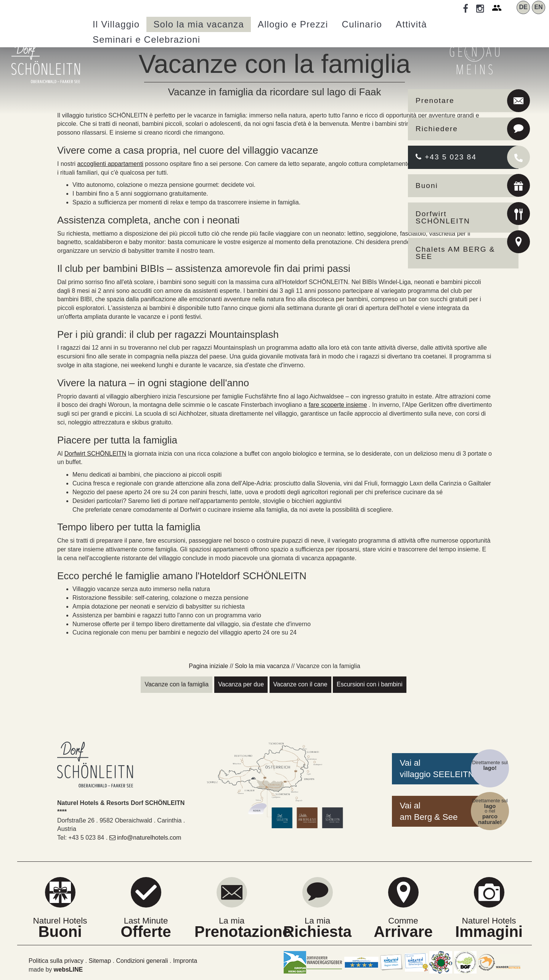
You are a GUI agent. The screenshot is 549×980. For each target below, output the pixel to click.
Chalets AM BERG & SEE (455, 253)
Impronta (185, 961)
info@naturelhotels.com (145, 838)
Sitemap (100, 961)
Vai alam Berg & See (429, 811)
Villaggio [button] (116, 24)
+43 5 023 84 (446, 157)
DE (523, 7)
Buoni (427, 186)
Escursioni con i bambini (370, 684)
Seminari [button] (146, 39)
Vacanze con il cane (300, 684)
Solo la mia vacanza (262, 666)
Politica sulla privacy (56, 961)
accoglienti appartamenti (110, 164)
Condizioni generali (142, 961)
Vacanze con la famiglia (177, 684)
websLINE (68, 970)
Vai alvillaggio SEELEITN (437, 769)
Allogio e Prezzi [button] (293, 24)
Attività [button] (411, 24)
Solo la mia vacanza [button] (199, 24)
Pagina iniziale (208, 666)
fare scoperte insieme (338, 405)
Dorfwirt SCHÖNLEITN (443, 217)
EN (538, 7)
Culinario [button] (362, 24)
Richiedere (437, 129)
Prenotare (435, 100)
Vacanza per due (241, 684)
